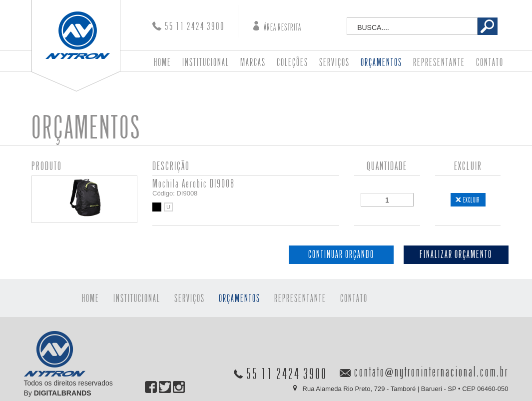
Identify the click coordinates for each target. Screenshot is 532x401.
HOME (163, 63)
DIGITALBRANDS (63, 393)
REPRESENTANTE (439, 63)
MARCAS (253, 63)
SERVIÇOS (334, 63)
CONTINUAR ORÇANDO (341, 255)
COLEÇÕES (292, 63)
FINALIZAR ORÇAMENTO (456, 255)
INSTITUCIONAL (206, 63)
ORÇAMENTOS (381, 63)
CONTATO (490, 63)
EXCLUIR (471, 200)
